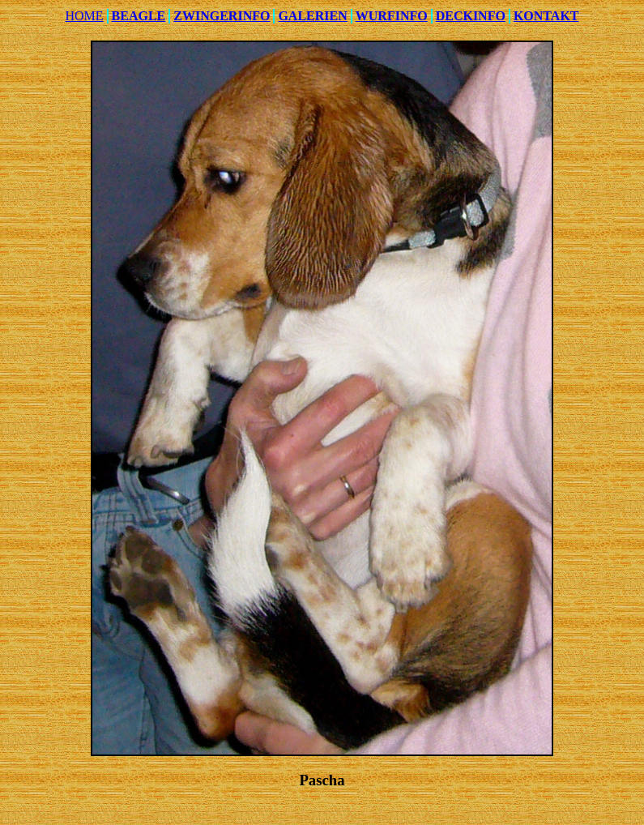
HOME (84, 16)
